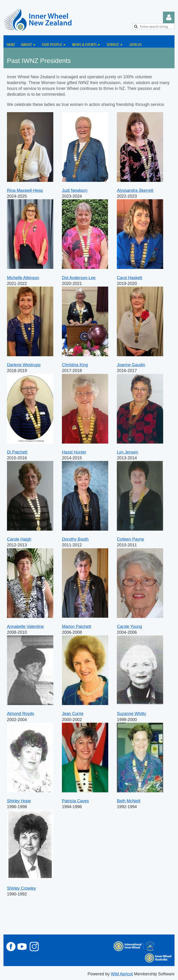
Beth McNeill (129, 801)
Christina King (75, 365)
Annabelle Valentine (25, 627)
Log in (169, 17)
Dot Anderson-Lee (79, 278)
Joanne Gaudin (131, 365)
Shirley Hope (19, 801)
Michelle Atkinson (23, 278)
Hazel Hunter (74, 452)
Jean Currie (73, 714)
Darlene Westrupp (24, 365)
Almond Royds (21, 714)
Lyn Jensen (127, 452)
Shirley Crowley (21, 888)
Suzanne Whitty (131, 714)
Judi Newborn (75, 190)
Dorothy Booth (75, 539)
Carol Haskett (129, 278)
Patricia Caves (75, 801)
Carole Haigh (19, 539)
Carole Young (129, 627)
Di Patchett (17, 452)
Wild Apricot (122, 974)
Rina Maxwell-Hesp (25, 190)
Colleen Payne (130, 539)
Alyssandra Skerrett (135, 190)
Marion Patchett (76, 627)
